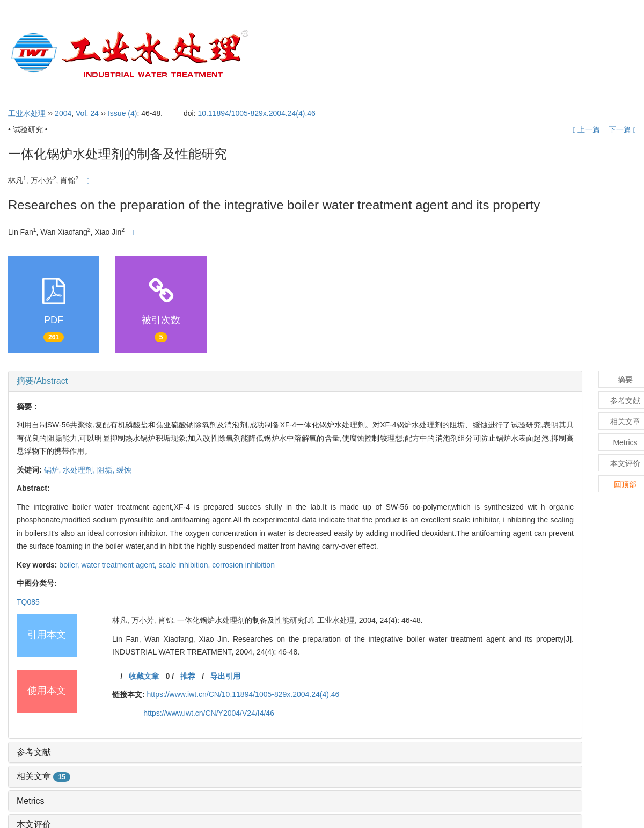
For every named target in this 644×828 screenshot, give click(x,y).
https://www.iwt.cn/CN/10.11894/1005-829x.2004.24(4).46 (243, 694)
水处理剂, (80, 470)
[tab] (295, 381)
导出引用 (225, 676)
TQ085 (28, 602)
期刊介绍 (339, 54)
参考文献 (34, 752)
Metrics (31, 801)
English (608, 54)
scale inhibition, (186, 565)
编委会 (394, 54)
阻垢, (107, 470)
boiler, (70, 565)
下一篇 (622, 129)
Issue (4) (122, 113)
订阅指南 (558, 54)
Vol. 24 (87, 113)
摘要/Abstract (42, 381)
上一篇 (586, 129)
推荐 (188, 676)
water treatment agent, (120, 565)
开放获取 (504, 54)
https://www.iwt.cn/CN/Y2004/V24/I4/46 (209, 713)
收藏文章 (144, 676)
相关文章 (43, 776)
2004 (63, 113)
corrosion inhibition (243, 565)
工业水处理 (27, 113)
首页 (292, 54)
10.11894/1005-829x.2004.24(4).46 (257, 113)
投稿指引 (448, 54)
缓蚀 (124, 470)
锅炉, (54, 470)
